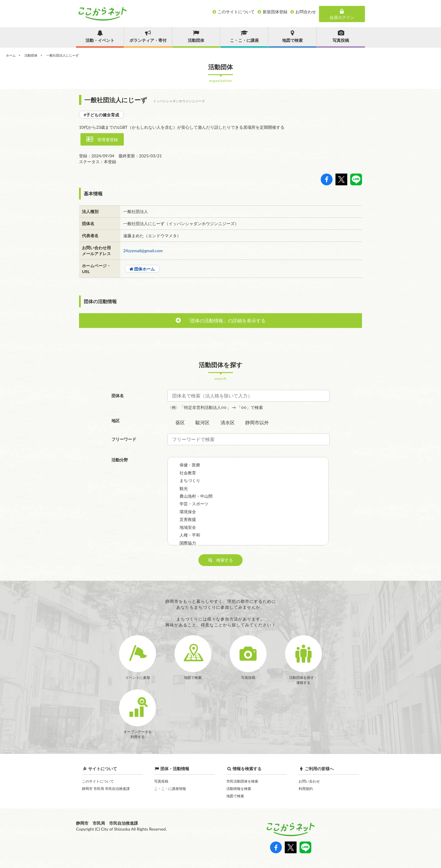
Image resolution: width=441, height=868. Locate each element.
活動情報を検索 (239, 789)
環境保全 (188, 512)
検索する (221, 560)
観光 (184, 488)
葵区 (180, 422)
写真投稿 (161, 781)
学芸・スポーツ (194, 504)
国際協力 (188, 543)
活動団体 (31, 55)
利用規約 (306, 789)
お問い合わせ (309, 781)
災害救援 (188, 519)
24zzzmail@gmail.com (143, 251)
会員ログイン (342, 14)
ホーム (11, 55)
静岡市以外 (257, 422)
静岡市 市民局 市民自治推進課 (106, 789)
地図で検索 (235, 796)
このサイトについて (98, 781)
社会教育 (188, 473)
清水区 (228, 422)
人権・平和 (190, 535)
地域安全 (188, 527)
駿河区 (203, 422)
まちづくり (190, 480)
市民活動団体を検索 (242, 781)
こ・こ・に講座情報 (170, 789)
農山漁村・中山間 (196, 496)
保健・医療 (190, 465)
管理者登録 (102, 139)
